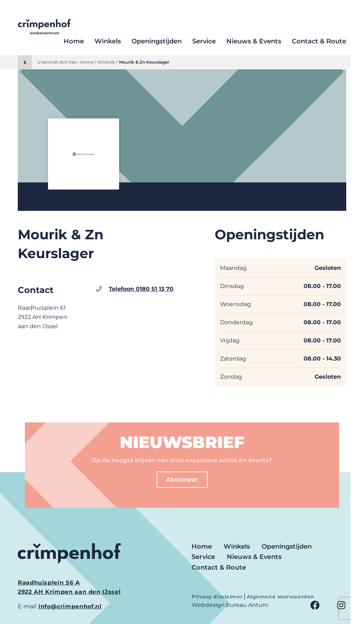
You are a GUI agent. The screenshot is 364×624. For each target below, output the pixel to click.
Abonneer (182, 480)
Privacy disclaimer (218, 597)
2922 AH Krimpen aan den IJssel (69, 592)
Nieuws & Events (254, 41)
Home (74, 41)
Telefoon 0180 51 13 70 (141, 289)
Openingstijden (157, 41)
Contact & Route (319, 41)
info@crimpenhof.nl (70, 606)
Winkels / (107, 62)
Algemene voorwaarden (280, 597)
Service (204, 41)
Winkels (108, 41)
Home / (88, 62)
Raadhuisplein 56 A (49, 583)
